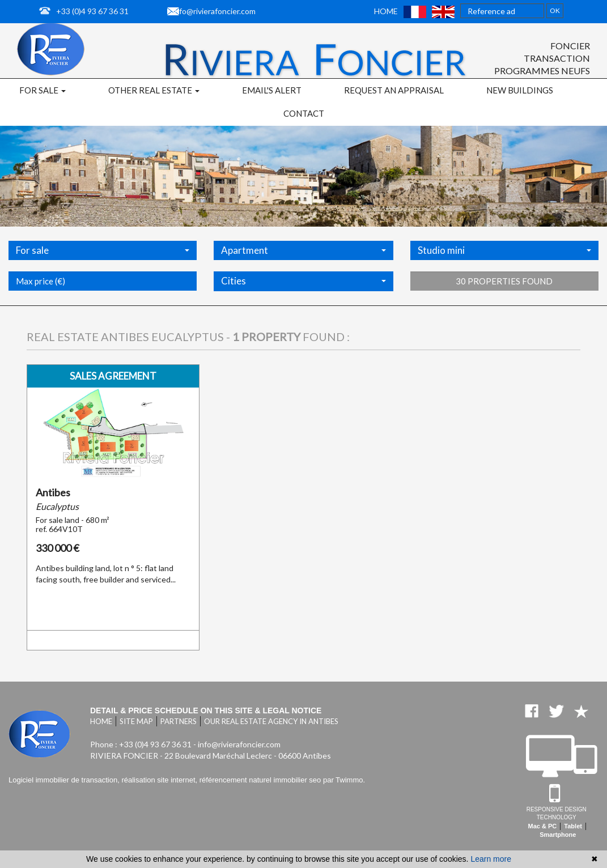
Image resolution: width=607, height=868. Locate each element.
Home (386, 11)
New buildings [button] (520, 90)
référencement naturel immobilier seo (261, 780)
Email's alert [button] (272, 90)
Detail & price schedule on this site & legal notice (206, 710)
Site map (136, 721)
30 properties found (504, 311)
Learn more (491, 859)
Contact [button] (304, 113)
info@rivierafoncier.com (214, 11)
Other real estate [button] (154, 90)
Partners (179, 721)
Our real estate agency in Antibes (271, 721)
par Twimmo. (344, 780)
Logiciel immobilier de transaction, (65, 780)
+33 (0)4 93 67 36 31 (92, 11)
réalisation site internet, (160, 780)
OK (555, 10)
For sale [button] (43, 90)
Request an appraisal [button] (394, 90)
